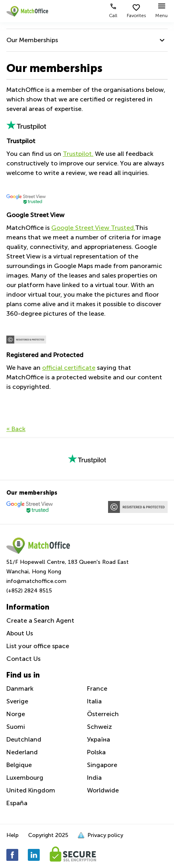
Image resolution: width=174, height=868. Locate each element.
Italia (94, 701)
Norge (16, 714)
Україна (99, 739)
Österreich (103, 714)
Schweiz (100, 727)
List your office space (38, 646)
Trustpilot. (78, 154)
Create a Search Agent (40, 620)
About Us (20, 633)
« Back (16, 429)
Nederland (22, 752)
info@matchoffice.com (36, 581)
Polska (96, 752)
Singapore (102, 765)
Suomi (16, 727)
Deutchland (24, 739)
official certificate (69, 368)
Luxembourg (25, 778)
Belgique (19, 765)
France (97, 688)
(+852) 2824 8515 (29, 591)
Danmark (20, 688)
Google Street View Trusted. (93, 228)
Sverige (17, 701)
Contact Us (23, 659)
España (17, 803)
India (94, 778)
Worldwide (103, 790)
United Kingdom (31, 790)
